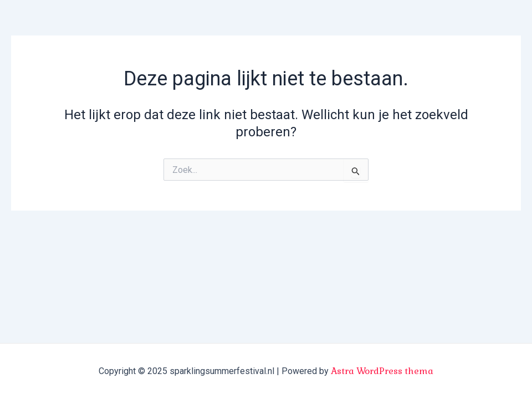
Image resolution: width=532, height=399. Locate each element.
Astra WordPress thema (382, 371)
